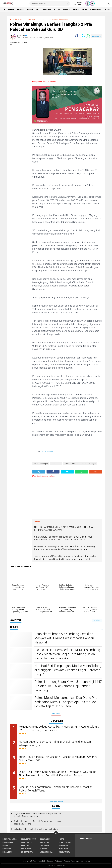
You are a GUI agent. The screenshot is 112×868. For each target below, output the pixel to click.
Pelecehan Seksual (45, 19)
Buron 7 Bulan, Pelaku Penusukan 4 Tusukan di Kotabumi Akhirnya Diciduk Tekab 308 (58, 759)
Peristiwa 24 (8, 842)
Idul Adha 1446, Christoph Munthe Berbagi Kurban (36, 829)
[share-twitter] (83, 36)
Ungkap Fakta (64, 852)
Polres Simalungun (60, 19)
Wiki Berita (44, 842)
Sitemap (50, 861)
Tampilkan (97, 620)
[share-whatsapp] (88, 36)
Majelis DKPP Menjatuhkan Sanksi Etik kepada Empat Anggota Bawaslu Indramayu (37, 815)
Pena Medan (7, 852)
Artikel (76, 9)
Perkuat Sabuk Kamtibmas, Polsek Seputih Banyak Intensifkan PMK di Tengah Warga (56, 789)
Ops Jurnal (45, 846)
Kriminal (21, 9)
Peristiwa (47, 9)
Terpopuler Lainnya (56, 801)
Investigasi (26, 849)
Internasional (96, 9)
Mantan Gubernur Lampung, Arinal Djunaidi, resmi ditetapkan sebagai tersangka (55, 744)
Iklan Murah (85, 861)
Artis (85, 9)
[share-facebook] (77, 36)
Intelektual (64, 849)
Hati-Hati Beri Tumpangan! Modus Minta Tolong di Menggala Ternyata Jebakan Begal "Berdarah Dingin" (68, 670)
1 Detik (61, 839)
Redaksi (26, 861)
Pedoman (58, 861)
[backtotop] (56, 834)
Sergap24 (44, 849)
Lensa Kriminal (46, 852)
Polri (38, 9)
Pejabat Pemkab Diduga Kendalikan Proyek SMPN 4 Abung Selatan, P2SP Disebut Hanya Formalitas (59, 728)
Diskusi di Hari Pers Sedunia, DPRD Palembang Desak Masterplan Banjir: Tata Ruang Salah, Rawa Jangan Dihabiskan (67, 654)
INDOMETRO (49, 452)
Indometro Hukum (29, 839)
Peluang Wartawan (71, 861)
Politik (57, 9)
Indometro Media (9, 839)
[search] (50, 3)
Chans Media (26, 842)
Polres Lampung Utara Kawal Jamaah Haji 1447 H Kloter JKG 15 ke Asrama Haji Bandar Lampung (68, 686)
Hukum (30, 9)
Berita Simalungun (20, 19)
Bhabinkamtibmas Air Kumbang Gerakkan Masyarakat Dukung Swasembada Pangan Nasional (64, 638)
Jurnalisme (45, 839)
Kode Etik (42, 861)
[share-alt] (39, 472)
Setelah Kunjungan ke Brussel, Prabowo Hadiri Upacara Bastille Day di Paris (38, 823)
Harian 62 (6, 846)
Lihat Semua (56, 714)
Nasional (67, 9)
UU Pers (33, 861)
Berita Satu (7, 849)
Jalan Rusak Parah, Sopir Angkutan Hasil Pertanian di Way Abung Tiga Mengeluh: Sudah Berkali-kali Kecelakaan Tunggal (57, 774)
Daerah (11, 9)
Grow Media (63, 846)
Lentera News (27, 852)
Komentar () (97, 36)
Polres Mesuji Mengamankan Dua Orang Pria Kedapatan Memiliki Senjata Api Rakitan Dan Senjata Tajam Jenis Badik (66, 702)
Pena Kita (25, 846)
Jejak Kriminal (65, 842)
